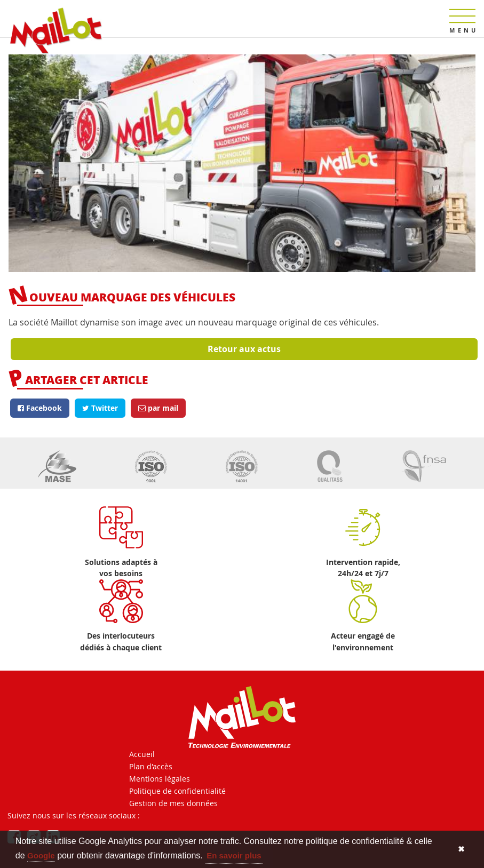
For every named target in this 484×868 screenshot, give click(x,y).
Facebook (40, 408)
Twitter (100, 408)
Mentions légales (160, 779)
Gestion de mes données (173, 803)
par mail (158, 408)
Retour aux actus (244, 349)
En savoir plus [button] (234, 855)
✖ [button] (461, 849)
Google (41, 855)
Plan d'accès (151, 766)
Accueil (142, 754)
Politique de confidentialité (177, 791)
